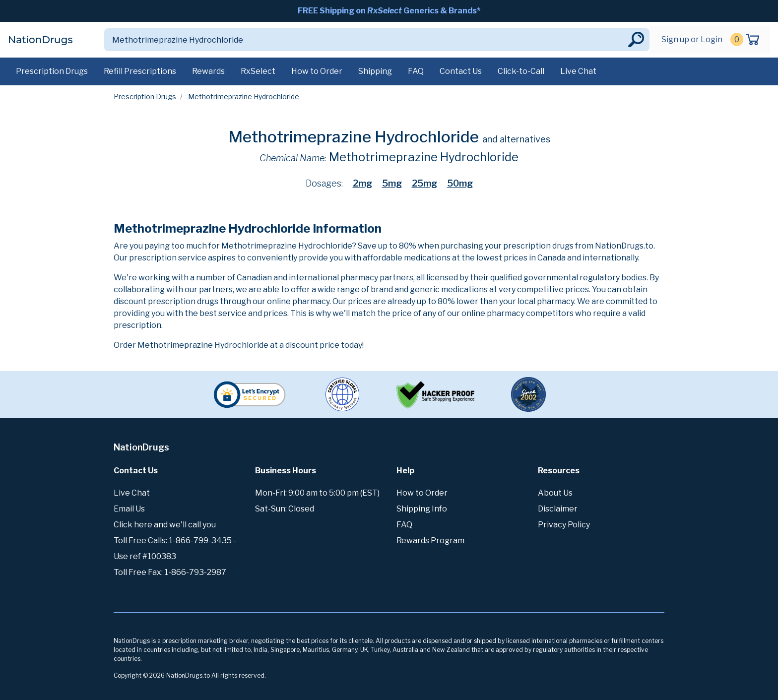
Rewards (208, 71)
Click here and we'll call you (165, 525)
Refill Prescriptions (140, 71)
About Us (555, 493)
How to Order (317, 71)
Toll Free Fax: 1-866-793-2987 (170, 572)
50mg (460, 183)
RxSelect (258, 71)
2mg (362, 183)
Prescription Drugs (52, 71)
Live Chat (578, 71)
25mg (424, 183)
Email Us (129, 509)
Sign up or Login (692, 39)
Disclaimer (558, 509)
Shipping (375, 71)
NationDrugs (40, 40)
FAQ (416, 71)
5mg (392, 183)
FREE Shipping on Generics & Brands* (389, 11)
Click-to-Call (521, 71)
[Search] (365, 40)
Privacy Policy (564, 525)
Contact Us (461, 71)
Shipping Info (422, 509)
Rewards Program (430, 541)
